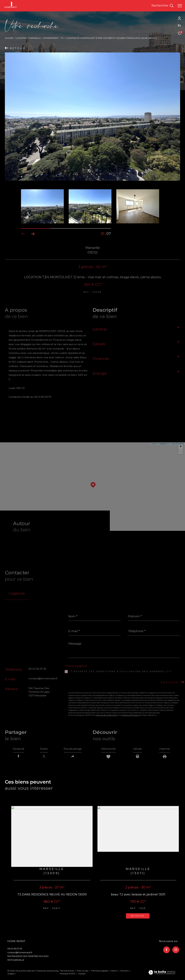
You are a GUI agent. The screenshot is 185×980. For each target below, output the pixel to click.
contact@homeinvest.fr (43, 678)
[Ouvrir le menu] (180, 6)
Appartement (51, 38)
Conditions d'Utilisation (130, 715)
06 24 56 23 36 (37, 669)
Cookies (82, 975)
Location (21, 38)
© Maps (163, 444)
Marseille (35, 38)
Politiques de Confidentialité (106, 715)
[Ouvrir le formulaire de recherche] (162, 6)
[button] (33, 234)
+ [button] (181, 447)
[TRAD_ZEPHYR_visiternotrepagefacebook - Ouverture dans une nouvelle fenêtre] (166, 950)
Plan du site (83, 972)
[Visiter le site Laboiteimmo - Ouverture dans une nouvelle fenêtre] (162, 974)
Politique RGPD (67, 975)
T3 (62, 38)
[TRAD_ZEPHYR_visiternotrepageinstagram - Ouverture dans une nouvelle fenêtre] (175, 950)
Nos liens (125, 972)
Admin (114, 972)
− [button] (181, 452)
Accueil (9, 38)
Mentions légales (100, 972)
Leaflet (154, 444)
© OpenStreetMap (177, 444)
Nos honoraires (67, 972)
